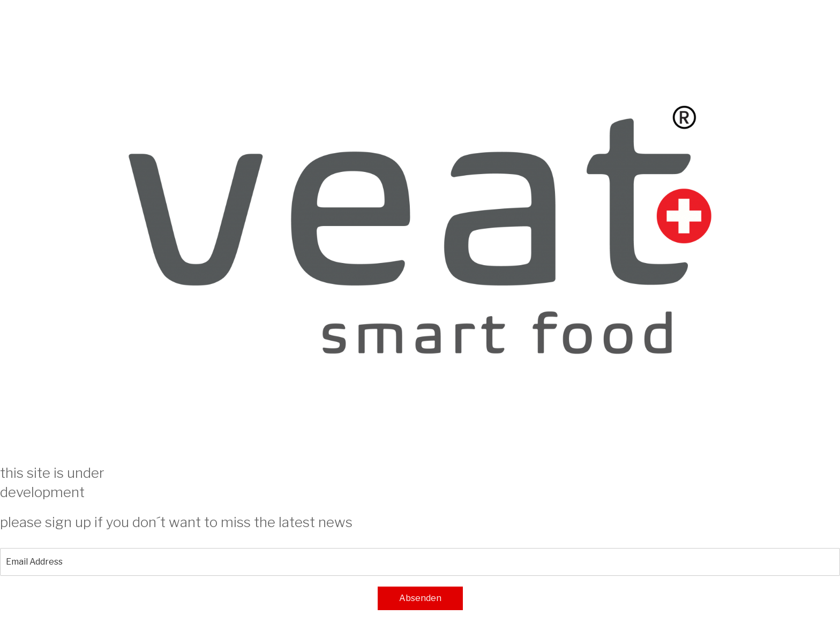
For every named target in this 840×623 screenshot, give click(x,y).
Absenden (420, 598)
